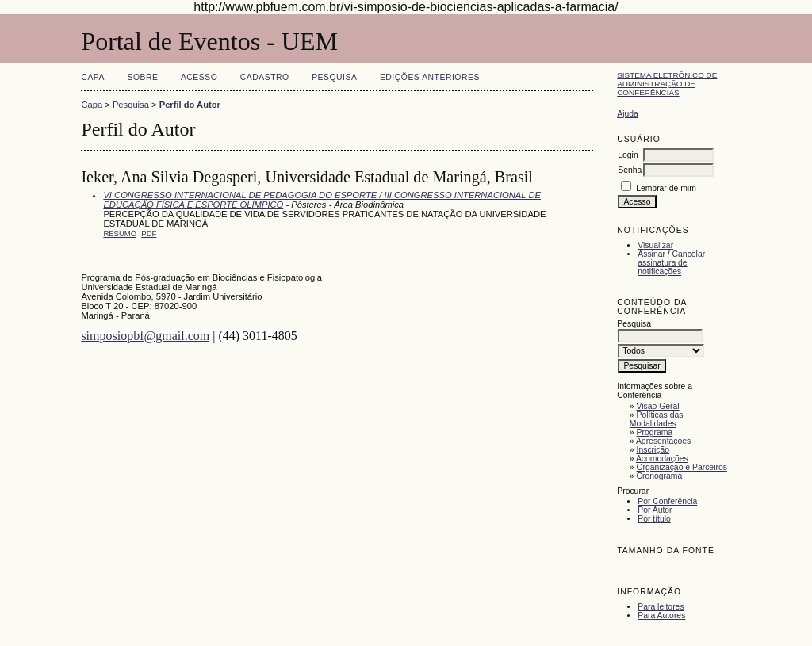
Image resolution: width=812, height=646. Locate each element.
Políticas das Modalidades (657, 419)
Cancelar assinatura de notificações (671, 263)
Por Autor (655, 510)
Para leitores (661, 607)
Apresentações (663, 441)
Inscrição (653, 450)
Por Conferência (667, 501)
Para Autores (661, 615)
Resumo (120, 233)
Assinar (651, 254)
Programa (655, 432)
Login (628, 155)
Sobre (142, 77)
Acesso (199, 77)
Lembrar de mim (666, 188)
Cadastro (265, 77)
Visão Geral (658, 406)
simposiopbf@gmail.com (145, 336)
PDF (149, 233)
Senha (630, 170)
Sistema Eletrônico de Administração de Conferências (667, 84)
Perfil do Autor (190, 105)
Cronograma (660, 476)
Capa (93, 77)
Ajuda (628, 114)
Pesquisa (334, 77)
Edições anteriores (430, 77)
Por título (654, 519)
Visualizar (655, 245)
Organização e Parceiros (682, 467)
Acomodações (662, 459)
